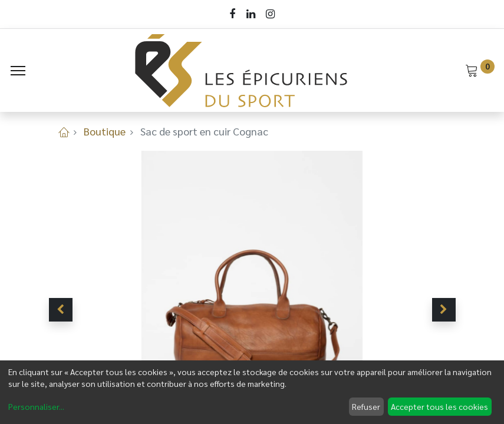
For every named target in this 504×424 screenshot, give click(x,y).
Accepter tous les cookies (439, 406)
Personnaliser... (36, 406)
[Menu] (18, 71)
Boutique (105, 131)
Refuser (366, 406)
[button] (61, 310)
